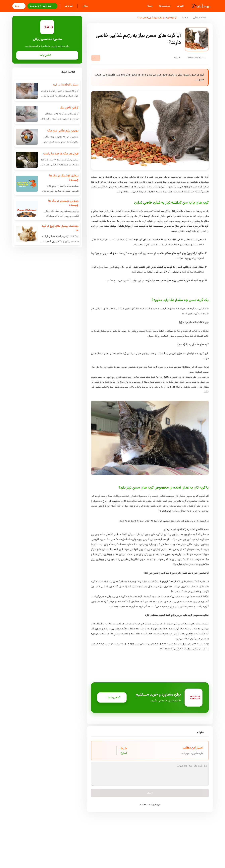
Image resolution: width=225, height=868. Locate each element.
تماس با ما (112, 697)
